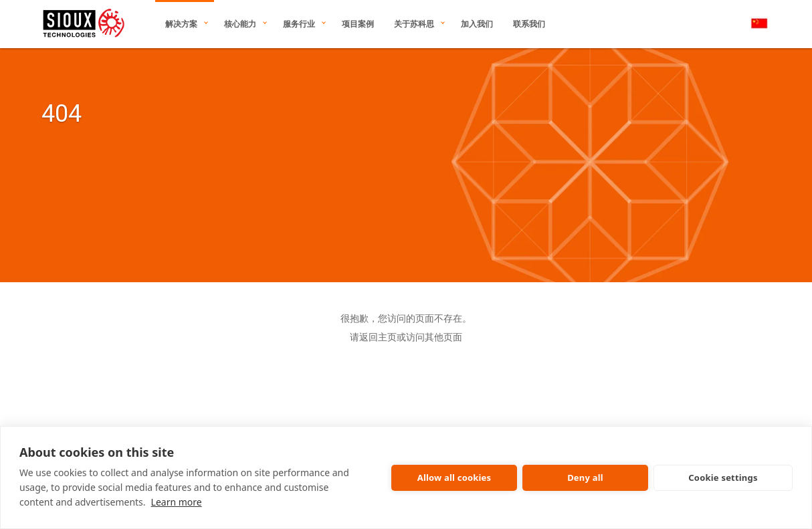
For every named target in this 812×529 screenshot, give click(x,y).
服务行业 (299, 24)
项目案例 (358, 24)
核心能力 (240, 24)
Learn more (177, 502)
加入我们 (477, 24)
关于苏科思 (414, 24)
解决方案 (181, 24)
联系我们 (529, 24)
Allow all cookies (454, 478)
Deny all (585, 478)
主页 (387, 337)
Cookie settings (723, 478)
